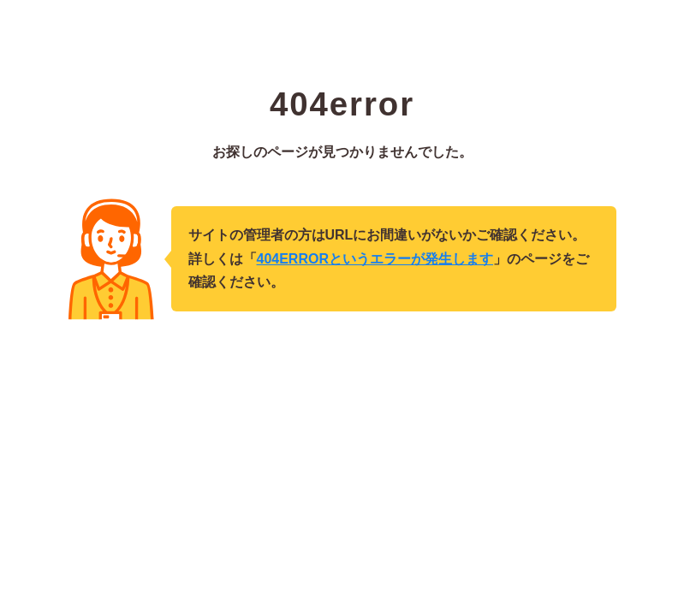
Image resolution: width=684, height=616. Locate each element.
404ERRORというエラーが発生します (375, 259)
